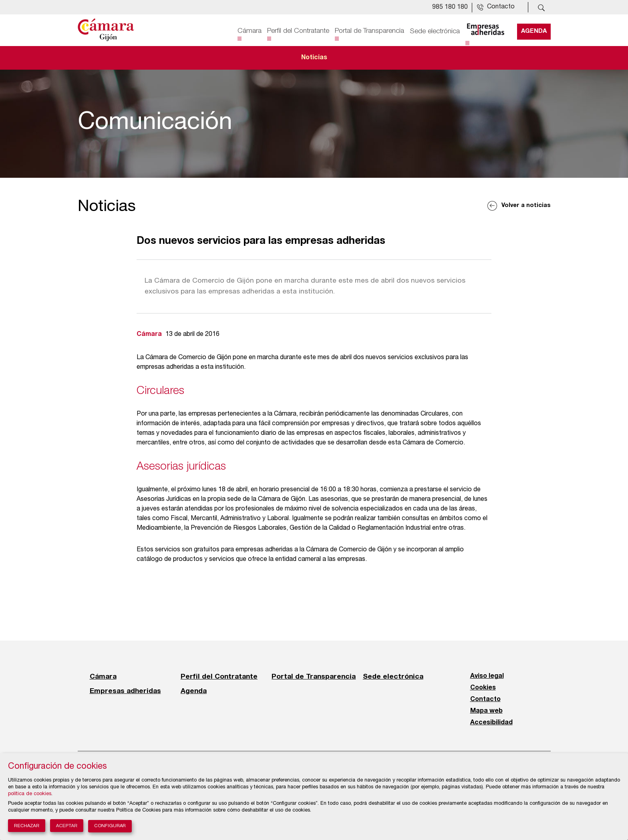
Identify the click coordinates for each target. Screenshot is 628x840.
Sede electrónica (435, 31)
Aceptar (67, 826)
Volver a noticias (526, 206)
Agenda (534, 31)
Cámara (250, 31)
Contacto (485, 699)
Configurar (110, 826)
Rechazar (27, 826)
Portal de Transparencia (369, 31)
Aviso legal (487, 676)
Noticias (314, 58)
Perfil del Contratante (298, 31)
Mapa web (486, 711)
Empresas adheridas (125, 691)
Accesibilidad (491, 723)
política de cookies (30, 794)
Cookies (483, 688)
